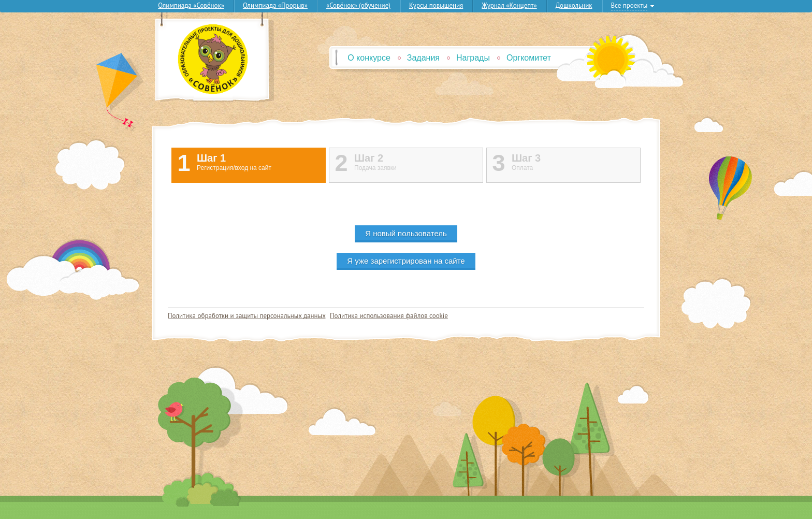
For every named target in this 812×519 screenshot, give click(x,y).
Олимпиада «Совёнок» (191, 5)
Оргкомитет (529, 58)
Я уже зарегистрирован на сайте (406, 261)
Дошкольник (574, 5)
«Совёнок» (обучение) (358, 5)
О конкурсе (369, 58)
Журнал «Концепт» (509, 5)
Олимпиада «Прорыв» (275, 5)
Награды (473, 58)
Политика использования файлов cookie (389, 316)
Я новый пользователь (406, 233)
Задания (423, 58)
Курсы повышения (436, 5)
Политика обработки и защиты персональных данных (247, 316)
